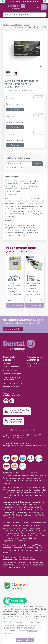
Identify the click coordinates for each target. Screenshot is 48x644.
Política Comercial (11, 367)
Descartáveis (16, 25)
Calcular (37, 164)
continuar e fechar (25, 640)
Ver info (39, 97)
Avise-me (15, 109)
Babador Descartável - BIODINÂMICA (33, 278)
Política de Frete (10, 370)
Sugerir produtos (13, 329)
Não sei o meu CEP (15, 168)
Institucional (8, 363)
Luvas (27, 25)
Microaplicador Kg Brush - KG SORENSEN (15, 278)
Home (6, 25)
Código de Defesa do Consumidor (12, 379)
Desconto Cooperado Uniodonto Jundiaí (12, 385)
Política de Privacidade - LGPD (36, 365)
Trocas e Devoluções (12, 374)
